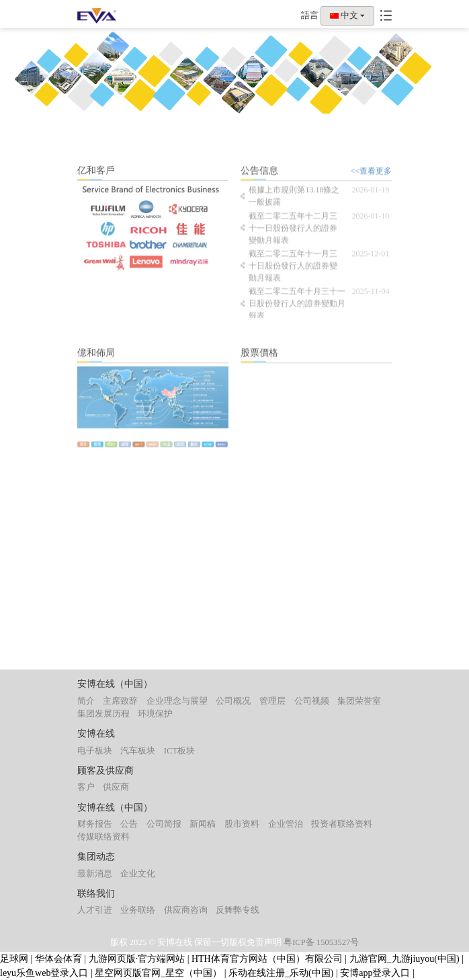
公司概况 (233, 701)
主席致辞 (120, 701)
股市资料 (242, 824)
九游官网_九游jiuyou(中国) (404, 959)
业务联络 (138, 910)
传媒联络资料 (103, 837)
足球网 (14, 959)
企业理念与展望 (177, 701)
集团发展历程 (103, 714)
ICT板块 (179, 751)
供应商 (116, 787)
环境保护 (155, 714)
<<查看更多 (372, 177)
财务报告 (95, 824)
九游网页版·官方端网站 (137, 959)
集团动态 (96, 857)
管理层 (272, 701)
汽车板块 (138, 751)
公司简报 (164, 824)
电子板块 (95, 751)
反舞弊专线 (238, 910)
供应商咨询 (186, 910)
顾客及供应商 (105, 771)
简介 (86, 701)
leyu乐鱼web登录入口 (44, 973)
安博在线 (96, 734)
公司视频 (312, 701)
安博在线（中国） (115, 684)
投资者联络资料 (342, 824)
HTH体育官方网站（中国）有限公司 (267, 959)
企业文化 (138, 874)
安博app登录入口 (375, 973)
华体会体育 (58, 959)
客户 (86, 787)
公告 (129, 824)
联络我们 (96, 894)
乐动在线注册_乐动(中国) (281, 973)
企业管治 (286, 824)
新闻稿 (203, 824)
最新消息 (95, 874)
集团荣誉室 (359, 701)
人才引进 (95, 910)
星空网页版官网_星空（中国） (158, 973)
